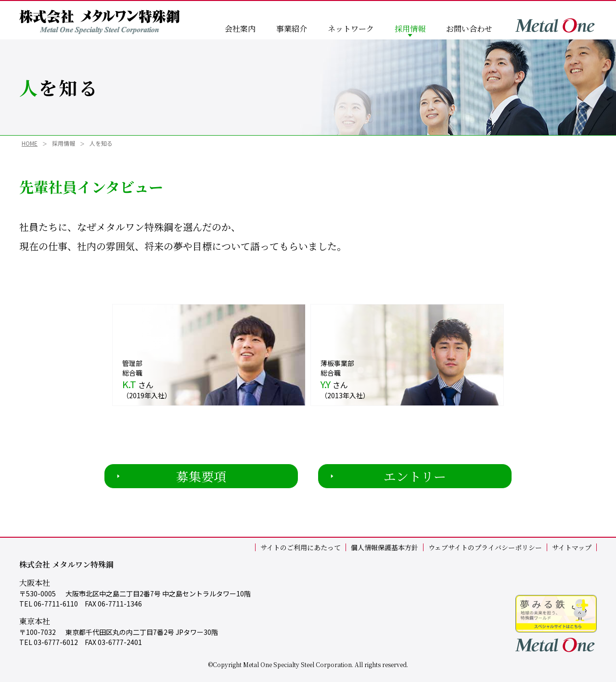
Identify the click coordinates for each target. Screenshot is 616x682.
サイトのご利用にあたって (301, 547)
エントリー (415, 476)
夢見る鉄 (556, 614)
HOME (30, 143)
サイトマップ (572, 547)
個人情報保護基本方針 (385, 547)
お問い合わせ (469, 29)
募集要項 (201, 476)
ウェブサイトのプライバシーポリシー (485, 547)
